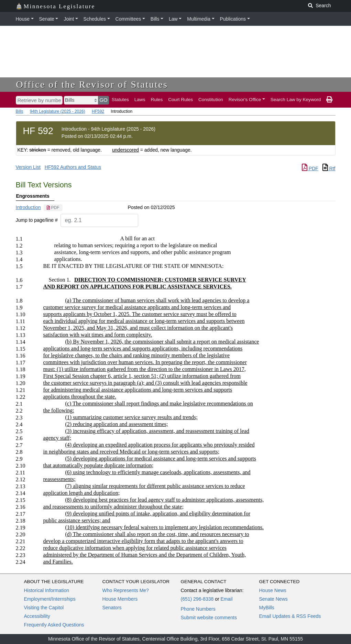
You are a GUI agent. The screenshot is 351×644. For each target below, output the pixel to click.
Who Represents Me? (126, 590)
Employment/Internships (50, 599)
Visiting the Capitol (44, 608)
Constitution (211, 100)
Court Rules (180, 100)
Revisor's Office (245, 100)
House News (273, 590)
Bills (155, 19)
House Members (120, 599)
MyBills (267, 608)
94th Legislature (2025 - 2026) (58, 111)
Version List (28, 167)
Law (173, 19)
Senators (112, 608)
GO (103, 100)
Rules (157, 100)
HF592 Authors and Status (73, 167)
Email (226, 599)
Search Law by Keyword (296, 100)
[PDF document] (53, 208)
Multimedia (199, 19)
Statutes (120, 100)
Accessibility (37, 616)
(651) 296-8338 (197, 599)
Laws (140, 100)
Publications (233, 19)
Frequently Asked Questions (54, 625)
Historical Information (47, 590)
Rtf (329, 168)
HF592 (98, 111)
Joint (69, 19)
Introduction (28, 207)
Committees (128, 19)
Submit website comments (209, 618)
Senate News (273, 599)
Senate (47, 19)
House (23, 19)
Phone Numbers (198, 609)
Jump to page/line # (37, 220)
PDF (310, 168)
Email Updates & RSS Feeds (290, 616)
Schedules (95, 19)
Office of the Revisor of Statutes (92, 84)
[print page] (329, 100)
